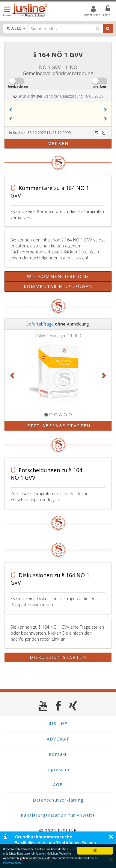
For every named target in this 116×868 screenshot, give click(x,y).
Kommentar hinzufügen (58, 286)
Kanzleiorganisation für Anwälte (58, 815)
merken (58, 143)
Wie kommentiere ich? (58, 276)
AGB (58, 785)
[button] (10, 110)
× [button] (111, 837)
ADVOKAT (58, 739)
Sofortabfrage (40, 324)
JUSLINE (58, 724)
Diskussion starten (58, 657)
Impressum (58, 769)
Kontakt (58, 754)
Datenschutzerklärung (58, 800)
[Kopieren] (103, 133)
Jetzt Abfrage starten (58, 426)
